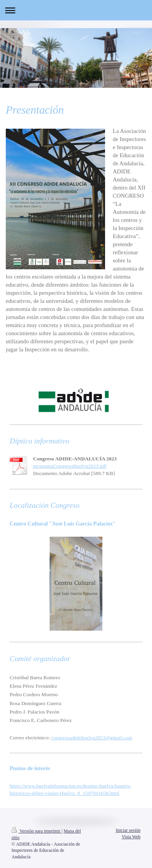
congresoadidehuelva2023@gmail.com (92, 738)
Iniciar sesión (128, 830)
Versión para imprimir (37, 831)
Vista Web (131, 837)
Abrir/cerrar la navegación (76, 10)
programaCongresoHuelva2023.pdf (70, 466)
